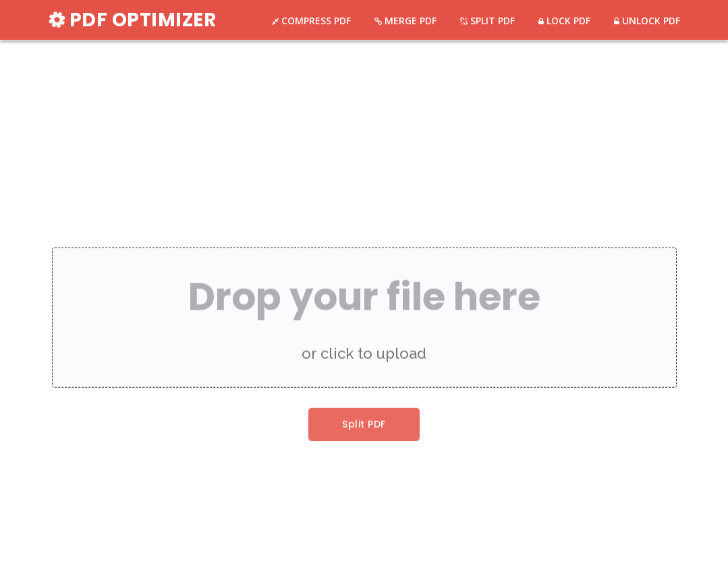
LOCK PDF (567, 21)
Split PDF (364, 428)
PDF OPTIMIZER (133, 20)
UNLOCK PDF (650, 21)
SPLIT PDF (491, 21)
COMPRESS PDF (315, 21)
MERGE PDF (409, 21)
